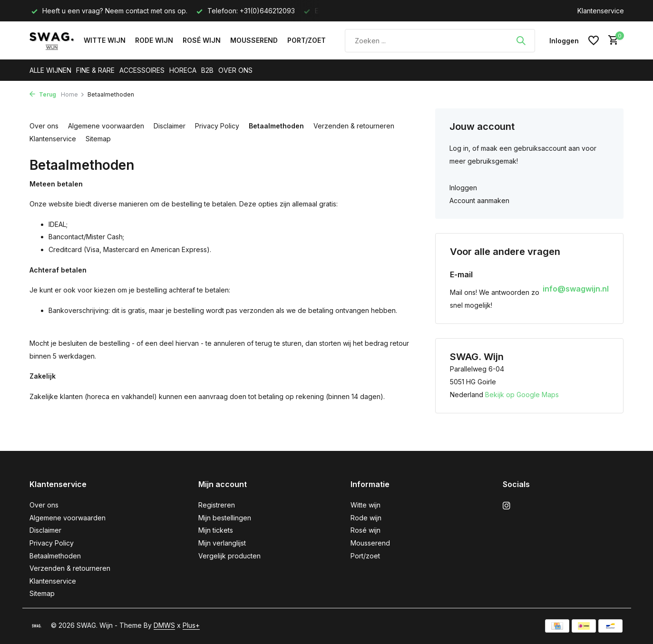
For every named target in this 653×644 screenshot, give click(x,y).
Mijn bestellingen (225, 518)
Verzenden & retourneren (354, 126)
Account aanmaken (479, 200)
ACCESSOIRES (142, 70)
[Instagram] (507, 506)
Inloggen (463, 188)
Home (73, 94)
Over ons (44, 126)
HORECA (183, 70)
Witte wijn (105, 40)
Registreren (217, 505)
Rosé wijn (202, 40)
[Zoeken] (440, 41)
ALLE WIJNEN (50, 70)
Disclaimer (170, 126)
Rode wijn (154, 40)
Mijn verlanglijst (222, 543)
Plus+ (191, 625)
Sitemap (98, 139)
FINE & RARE (95, 70)
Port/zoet (307, 40)
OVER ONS (235, 70)
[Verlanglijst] (594, 40)
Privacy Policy (217, 126)
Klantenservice (601, 11)
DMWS (164, 625)
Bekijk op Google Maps (522, 395)
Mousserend (254, 40)
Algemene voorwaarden (106, 126)
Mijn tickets (216, 530)
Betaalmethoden (276, 126)
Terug (43, 94)
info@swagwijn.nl (576, 289)
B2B (207, 70)
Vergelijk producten (229, 556)
